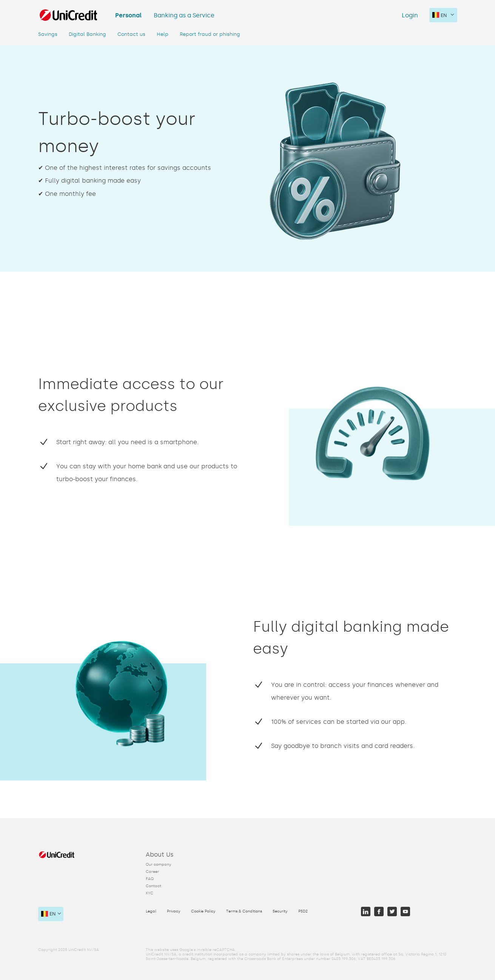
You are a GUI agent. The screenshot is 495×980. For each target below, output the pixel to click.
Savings (48, 34)
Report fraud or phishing (210, 34)
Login (410, 15)
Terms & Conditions (244, 911)
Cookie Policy (203, 911)
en (440, 15)
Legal (151, 911)
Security (280, 911)
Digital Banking (87, 34)
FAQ (150, 879)
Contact (153, 886)
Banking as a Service (184, 15)
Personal (128, 15)
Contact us (131, 34)
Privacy (174, 911)
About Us (160, 855)
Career (152, 872)
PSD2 (303, 911)
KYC (150, 893)
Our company (159, 865)
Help (163, 34)
